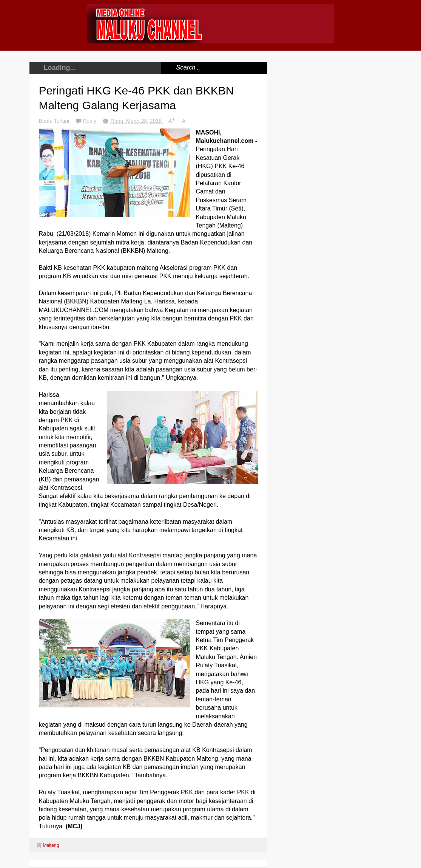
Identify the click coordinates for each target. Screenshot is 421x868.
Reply (90, 121)
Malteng (51, 845)
